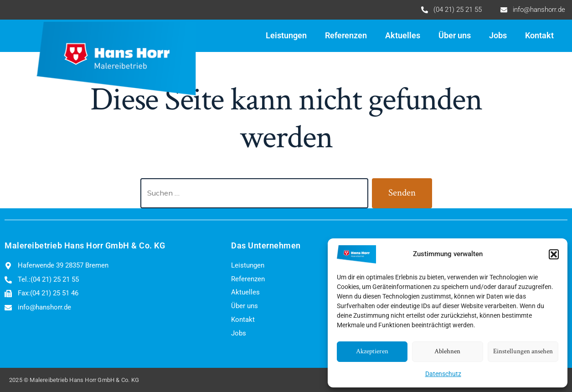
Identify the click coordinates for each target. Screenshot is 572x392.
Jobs (498, 36)
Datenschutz (443, 374)
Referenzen (346, 36)
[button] (554, 254)
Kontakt (539, 36)
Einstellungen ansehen (523, 351)
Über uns (455, 36)
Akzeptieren (372, 351)
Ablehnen (447, 351)
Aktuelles (403, 36)
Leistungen (286, 36)
